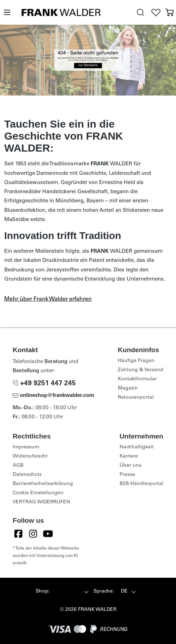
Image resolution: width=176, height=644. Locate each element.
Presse (127, 475)
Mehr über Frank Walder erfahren (48, 299)
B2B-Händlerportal (141, 484)
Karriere (129, 456)
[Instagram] (33, 534)
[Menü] (7, 13)
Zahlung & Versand (141, 370)
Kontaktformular (137, 379)
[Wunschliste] (156, 13)
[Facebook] (18, 534)
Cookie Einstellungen (38, 493)
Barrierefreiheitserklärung (43, 484)
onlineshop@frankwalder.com (53, 396)
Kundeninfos (138, 350)
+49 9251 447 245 (44, 384)
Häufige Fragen (136, 361)
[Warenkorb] (169, 13)
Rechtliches (32, 436)
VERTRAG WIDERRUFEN (41, 502)
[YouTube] (48, 534)
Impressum (26, 447)
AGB (18, 466)
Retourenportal (136, 398)
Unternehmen (141, 436)
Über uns (131, 466)
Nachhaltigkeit (137, 447)
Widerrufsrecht (30, 456)
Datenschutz (27, 475)
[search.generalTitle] (140, 13)
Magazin (128, 388)
